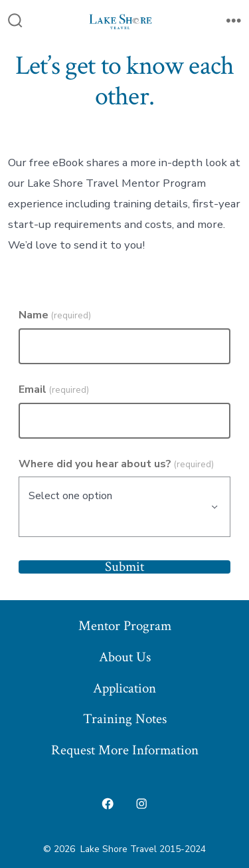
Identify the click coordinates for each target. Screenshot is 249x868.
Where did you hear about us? (116, 464)
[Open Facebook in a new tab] (108, 804)
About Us (125, 657)
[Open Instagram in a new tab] (142, 804)
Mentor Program (125, 626)
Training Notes (125, 719)
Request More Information (125, 750)
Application (124, 688)
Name (55, 315)
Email (54, 389)
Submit (124, 567)
